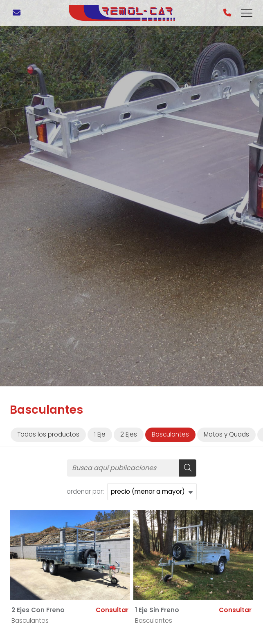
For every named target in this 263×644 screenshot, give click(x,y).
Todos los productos (48, 434)
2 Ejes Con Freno (38, 610)
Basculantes (30, 621)
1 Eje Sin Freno (157, 610)
